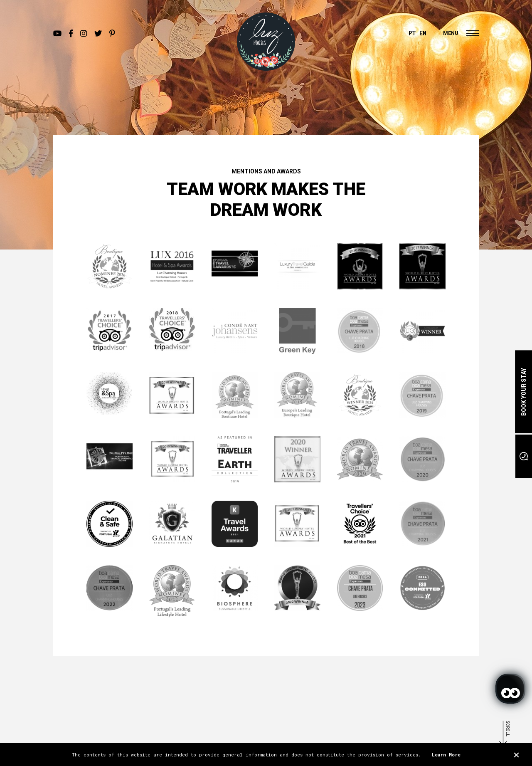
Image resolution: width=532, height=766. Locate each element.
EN (423, 33)
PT (412, 33)
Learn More (446, 755)
